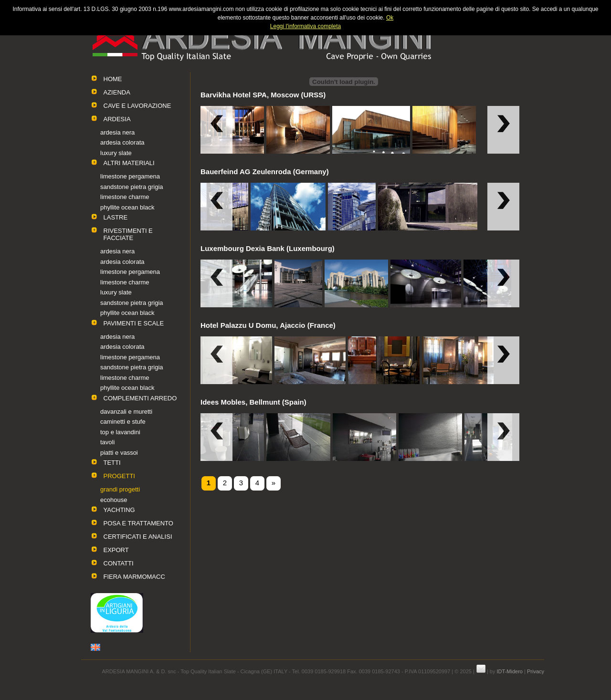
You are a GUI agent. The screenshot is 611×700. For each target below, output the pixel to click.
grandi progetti (120, 489)
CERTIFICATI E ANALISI (138, 537)
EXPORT (116, 550)
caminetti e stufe (123, 422)
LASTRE (116, 217)
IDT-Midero (510, 671)
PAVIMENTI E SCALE (134, 323)
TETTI (112, 463)
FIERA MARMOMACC (134, 577)
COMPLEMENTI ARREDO (140, 398)
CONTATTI (119, 563)
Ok (390, 18)
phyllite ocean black (127, 207)
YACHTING (119, 510)
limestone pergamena (130, 176)
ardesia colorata (122, 142)
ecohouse (114, 500)
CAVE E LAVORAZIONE (137, 106)
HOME (113, 79)
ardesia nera (117, 132)
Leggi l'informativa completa (305, 26)
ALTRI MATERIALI (129, 163)
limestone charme (125, 197)
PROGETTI (119, 476)
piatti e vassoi (119, 453)
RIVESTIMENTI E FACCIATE (128, 234)
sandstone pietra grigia (132, 187)
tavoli (107, 442)
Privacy (536, 671)
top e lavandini (120, 432)
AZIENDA (117, 92)
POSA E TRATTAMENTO (138, 523)
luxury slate (116, 153)
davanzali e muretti (126, 412)
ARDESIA (117, 119)
